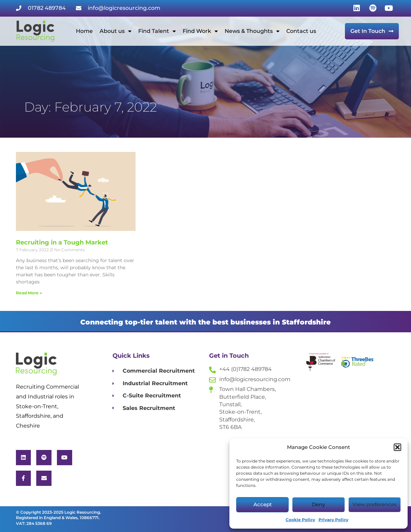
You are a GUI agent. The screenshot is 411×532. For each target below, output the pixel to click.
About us (116, 31)
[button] (397, 447)
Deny (318, 504)
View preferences (375, 504)
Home (84, 31)
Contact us (301, 31)
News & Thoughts (252, 31)
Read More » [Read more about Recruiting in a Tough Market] (29, 293)
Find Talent (157, 31)
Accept (263, 504)
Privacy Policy (333, 520)
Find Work (200, 31)
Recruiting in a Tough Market (62, 242)
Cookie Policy (300, 520)
